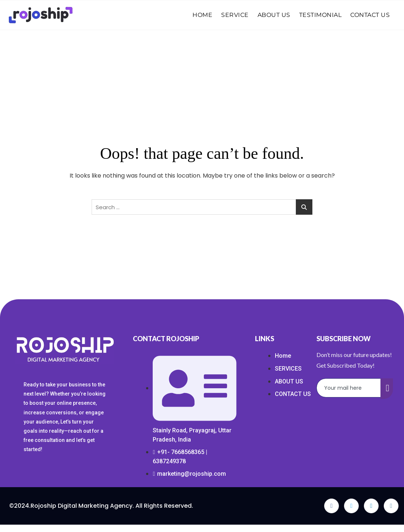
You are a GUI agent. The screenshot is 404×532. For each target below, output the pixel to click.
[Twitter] (351, 506)
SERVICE (235, 15)
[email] (349, 388)
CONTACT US (370, 15)
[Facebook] (332, 506)
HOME (202, 15)
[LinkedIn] (371, 506)
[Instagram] (391, 506)
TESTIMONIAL (320, 15)
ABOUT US (274, 15)
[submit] (387, 389)
